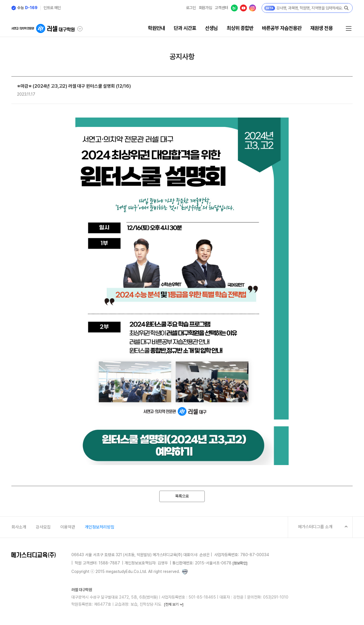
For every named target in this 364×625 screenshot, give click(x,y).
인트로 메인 (52, 8)
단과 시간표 (185, 28)
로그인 (191, 8)
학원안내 (156, 28)
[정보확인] (240, 563)
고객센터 (221, 8)
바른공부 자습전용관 (282, 28)
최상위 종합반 (240, 28)
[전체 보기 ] (174, 604)
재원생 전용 (321, 28)
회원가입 (205, 8)
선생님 (211, 28)
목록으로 (182, 496)
